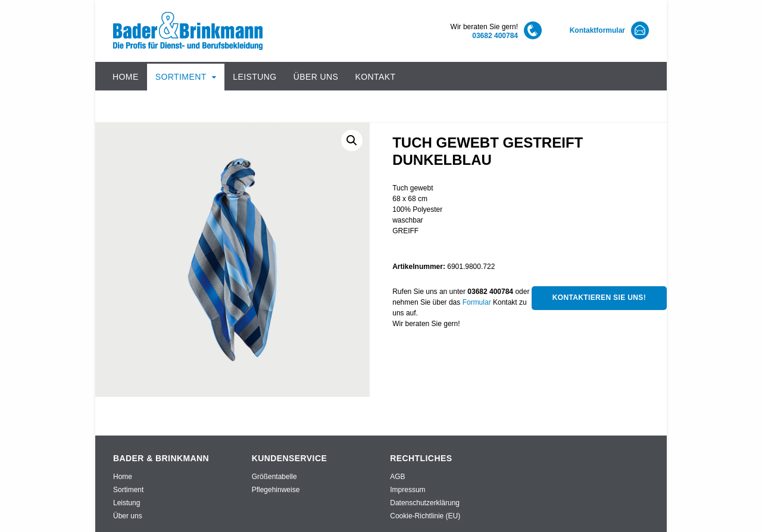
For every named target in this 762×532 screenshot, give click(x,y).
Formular (477, 302)
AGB (397, 477)
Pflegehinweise (276, 490)
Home (126, 77)
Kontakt (375, 77)
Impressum (407, 490)
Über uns (316, 77)
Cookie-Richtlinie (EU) (425, 516)
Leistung (254, 77)
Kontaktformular (597, 30)
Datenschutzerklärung (425, 503)
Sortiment (181, 77)
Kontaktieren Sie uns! (599, 298)
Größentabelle (274, 477)
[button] (352, 140)
